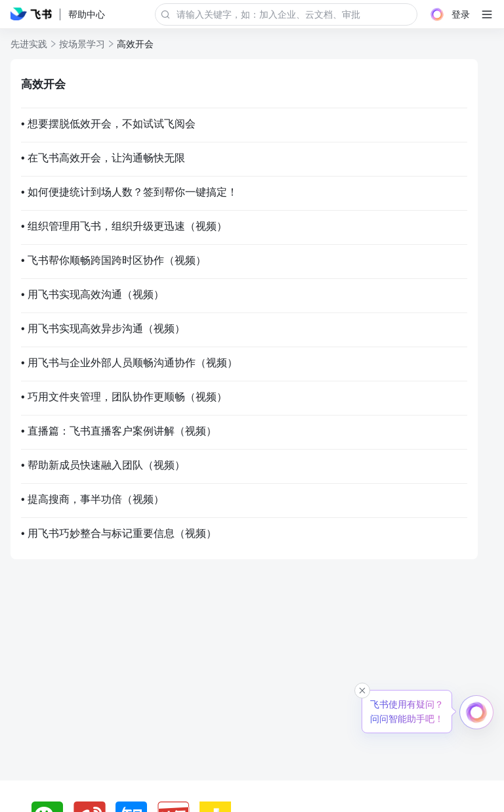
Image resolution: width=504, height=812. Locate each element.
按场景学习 (82, 44)
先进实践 (29, 44)
